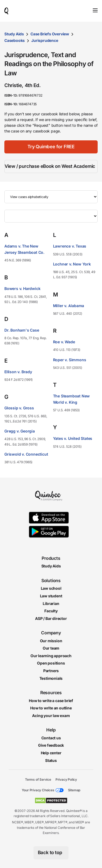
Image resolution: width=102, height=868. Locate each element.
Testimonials (51, 678)
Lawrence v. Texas (70, 246)
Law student (51, 596)
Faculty (51, 611)
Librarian (51, 603)
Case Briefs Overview (50, 34)
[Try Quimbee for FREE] (51, 147)
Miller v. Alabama (69, 306)
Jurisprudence (45, 40)
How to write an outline (51, 708)
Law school (51, 589)
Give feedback (51, 745)
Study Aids (14, 34)
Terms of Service (38, 780)
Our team (51, 648)
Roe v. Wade (64, 342)
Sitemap (74, 790)
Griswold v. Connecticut (26, 454)
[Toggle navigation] (95, 10)
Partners (51, 671)
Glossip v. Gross (19, 408)
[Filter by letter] (51, 216)
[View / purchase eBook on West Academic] (51, 166)
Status (51, 760)
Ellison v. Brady (18, 372)
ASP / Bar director (51, 618)
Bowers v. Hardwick (22, 288)
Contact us (51, 738)
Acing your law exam (51, 716)
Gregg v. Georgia (20, 431)
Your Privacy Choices (38, 790)
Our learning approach (51, 656)
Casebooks (15, 40)
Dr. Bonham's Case (22, 330)
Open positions (51, 663)
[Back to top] (51, 853)
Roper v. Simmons (70, 360)
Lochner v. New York (72, 264)
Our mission (51, 641)
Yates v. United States (73, 438)
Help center (51, 753)
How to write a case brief (51, 701)
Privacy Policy (66, 780)
